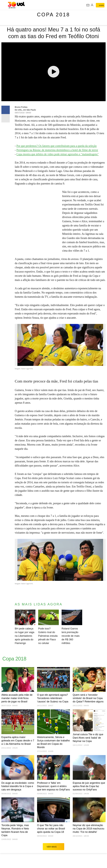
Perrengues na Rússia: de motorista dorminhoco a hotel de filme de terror (57, 150)
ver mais (54, 847)
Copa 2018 (54, 15)
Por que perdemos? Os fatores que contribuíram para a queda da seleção (57, 146)
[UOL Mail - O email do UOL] (88, 5)
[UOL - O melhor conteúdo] (16, 5)
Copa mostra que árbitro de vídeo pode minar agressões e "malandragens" (58, 154)
